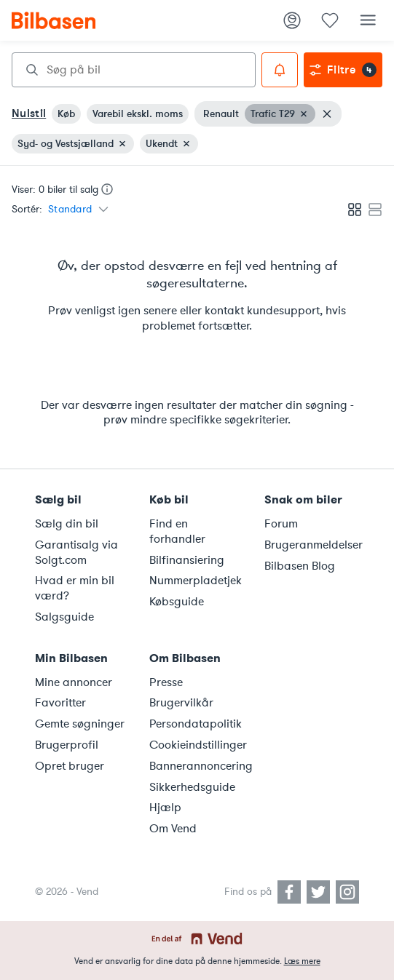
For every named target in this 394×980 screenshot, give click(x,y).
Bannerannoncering (198, 766)
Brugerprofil (67, 745)
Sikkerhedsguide (192, 787)
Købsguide (177, 602)
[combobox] (134, 70)
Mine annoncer (74, 682)
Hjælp (165, 808)
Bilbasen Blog (300, 566)
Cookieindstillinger (198, 745)
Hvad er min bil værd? (75, 588)
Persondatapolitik (196, 724)
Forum (281, 524)
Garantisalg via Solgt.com (76, 553)
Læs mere (302, 961)
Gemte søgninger (80, 724)
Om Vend (173, 829)
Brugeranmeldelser (313, 545)
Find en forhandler (177, 531)
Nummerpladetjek (196, 581)
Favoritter (60, 703)
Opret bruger (70, 766)
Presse (166, 682)
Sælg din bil (67, 524)
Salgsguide (64, 617)
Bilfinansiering (187, 560)
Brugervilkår (181, 703)
